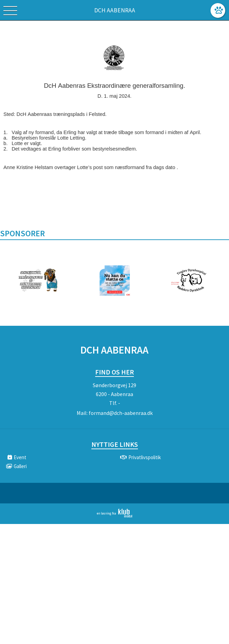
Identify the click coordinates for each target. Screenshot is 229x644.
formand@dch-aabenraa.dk (121, 413)
